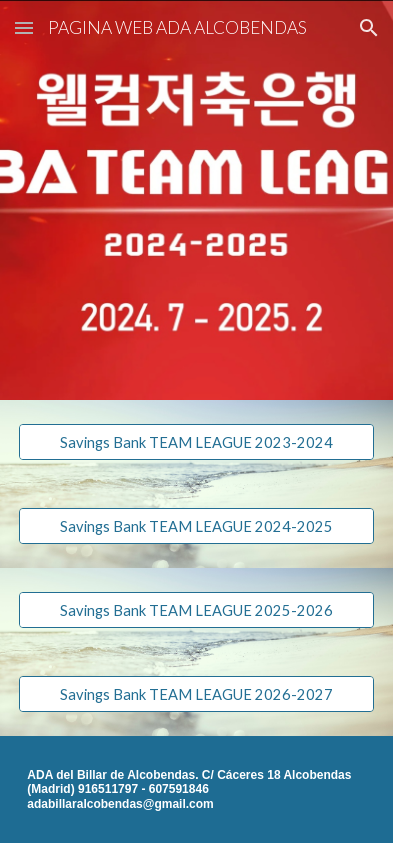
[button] (24, 27)
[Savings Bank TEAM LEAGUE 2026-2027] (196, 694)
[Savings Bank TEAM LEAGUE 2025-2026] (196, 610)
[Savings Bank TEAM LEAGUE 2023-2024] (196, 442)
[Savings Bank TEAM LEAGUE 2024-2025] (196, 526)
